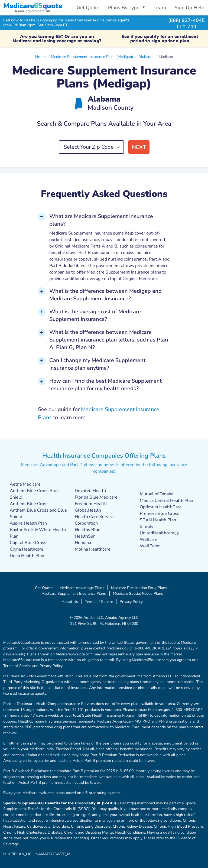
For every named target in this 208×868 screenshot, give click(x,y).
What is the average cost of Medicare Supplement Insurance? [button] (95, 315)
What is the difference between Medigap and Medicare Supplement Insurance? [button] (105, 295)
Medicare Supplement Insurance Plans (74, 593)
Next (139, 147)
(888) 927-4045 (186, 20)
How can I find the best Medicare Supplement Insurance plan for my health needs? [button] (105, 385)
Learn (160, 8)
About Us (70, 602)
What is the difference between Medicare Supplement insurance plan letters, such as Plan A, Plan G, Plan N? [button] (109, 340)
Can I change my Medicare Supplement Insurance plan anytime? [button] (97, 364)
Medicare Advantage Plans (82, 588)
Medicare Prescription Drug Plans (139, 588)
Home (40, 57)
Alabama (146, 57)
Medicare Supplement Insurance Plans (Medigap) (92, 57)
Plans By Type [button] (124, 8)
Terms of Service (99, 602)
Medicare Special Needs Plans (138, 593)
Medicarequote (33, 6)
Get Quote (88, 8)
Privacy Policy (131, 602)
